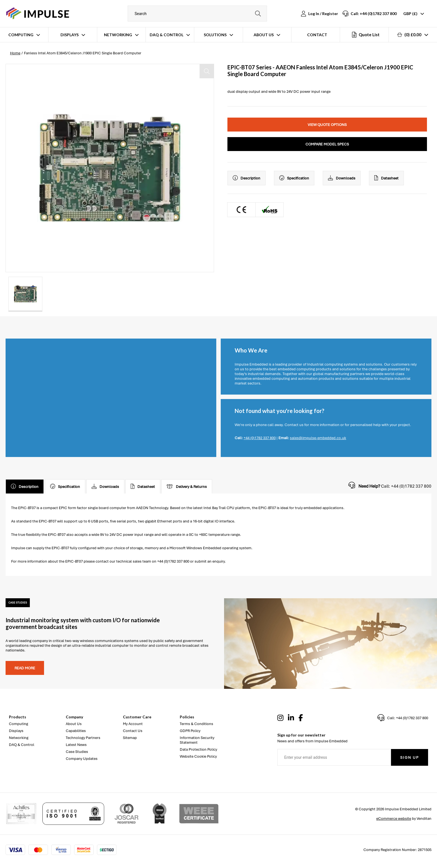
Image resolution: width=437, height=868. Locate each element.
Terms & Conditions (196, 724)
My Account (133, 724)
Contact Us (133, 731)
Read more (25, 668)
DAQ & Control (167, 35)
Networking (118, 35)
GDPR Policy (190, 731)
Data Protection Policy (198, 749)
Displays (70, 35)
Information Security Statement (197, 740)
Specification (294, 178)
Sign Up (410, 758)
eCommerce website (394, 819)
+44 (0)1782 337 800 (260, 438)
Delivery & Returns (187, 487)
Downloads (342, 178)
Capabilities (76, 731)
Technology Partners (83, 738)
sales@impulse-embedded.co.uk (318, 438)
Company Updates (82, 759)
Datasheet (386, 178)
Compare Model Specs (327, 144)
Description (247, 178)
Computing (21, 35)
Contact (317, 35)
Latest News (76, 745)
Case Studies (77, 752)
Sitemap (130, 738)
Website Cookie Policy (198, 756)
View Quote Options (327, 125)
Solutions (215, 35)
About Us (264, 35)
